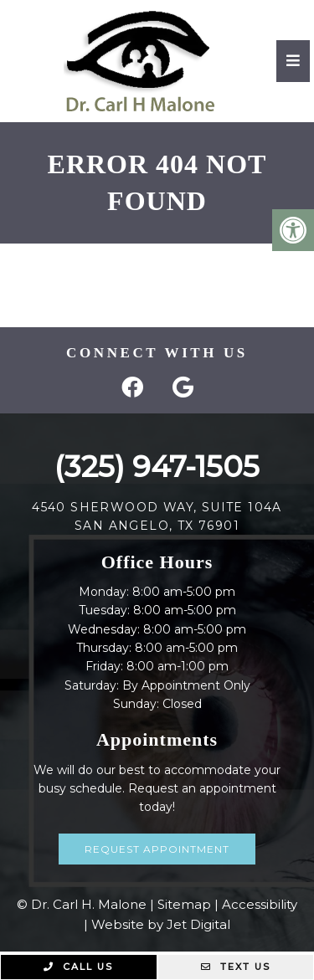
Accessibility (260, 904)
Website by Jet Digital (161, 924)
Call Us (78, 967)
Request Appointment (157, 849)
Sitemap (184, 904)
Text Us (236, 967)
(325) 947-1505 (157, 467)
